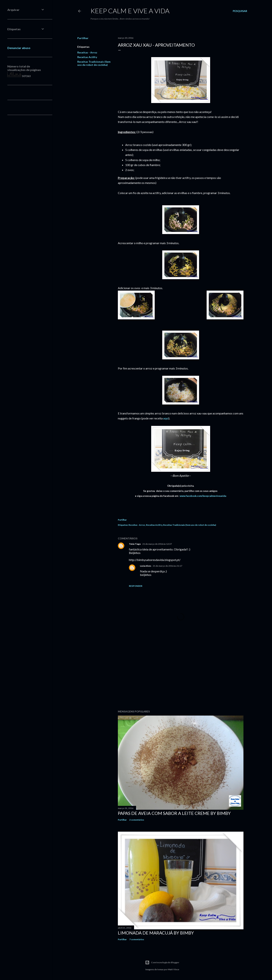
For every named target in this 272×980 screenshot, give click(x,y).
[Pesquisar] (240, 11)
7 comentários (137, 939)
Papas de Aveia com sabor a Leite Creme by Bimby (174, 813)
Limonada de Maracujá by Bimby (156, 933)
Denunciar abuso (19, 48)
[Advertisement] (181, 675)
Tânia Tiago (135, 544)
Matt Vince (174, 969)
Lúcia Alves (146, 566)
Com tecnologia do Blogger (162, 962)
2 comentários (137, 820)
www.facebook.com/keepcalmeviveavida (203, 496)
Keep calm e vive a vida (130, 11)
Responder (136, 586)
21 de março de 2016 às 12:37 (157, 544)
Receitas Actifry (87, 57)
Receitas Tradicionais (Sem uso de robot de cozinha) (94, 63)
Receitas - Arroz (87, 52)
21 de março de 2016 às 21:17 (167, 566)
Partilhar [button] (83, 38)
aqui (166, 418)
